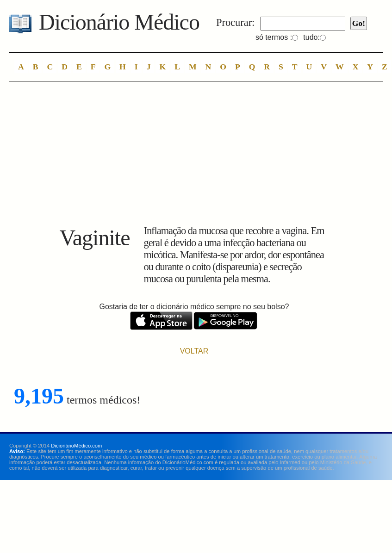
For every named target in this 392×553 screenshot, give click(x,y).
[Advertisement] (194, 155)
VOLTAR (194, 351)
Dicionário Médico (119, 22)
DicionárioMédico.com (76, 446)
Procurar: (235, 22)
